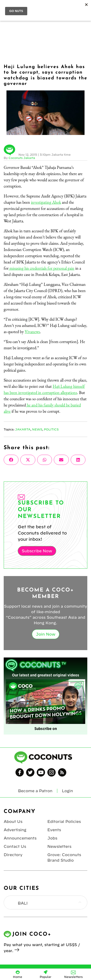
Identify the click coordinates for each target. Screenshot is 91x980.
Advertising (15, 830)
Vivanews (32, 332)
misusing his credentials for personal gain (41, 268)
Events (54, 830)
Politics (51, 429)
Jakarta (23, 429)
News (37, 429)
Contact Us (15, 846)
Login (67, 791)
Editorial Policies (64, 822)
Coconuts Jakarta (22, 158)
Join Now (46, 634)
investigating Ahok (46, 202)
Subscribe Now (37, 551)
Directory (13, 855)
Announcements (20, 838)
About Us (13, 822)
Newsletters (59, 846)
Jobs (52, 838)
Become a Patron (35, 791)
